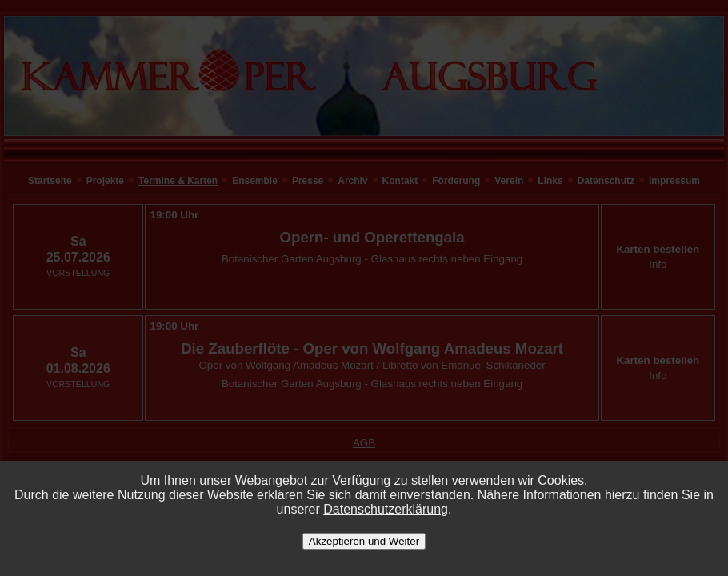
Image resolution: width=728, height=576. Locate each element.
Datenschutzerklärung (386, 509)
